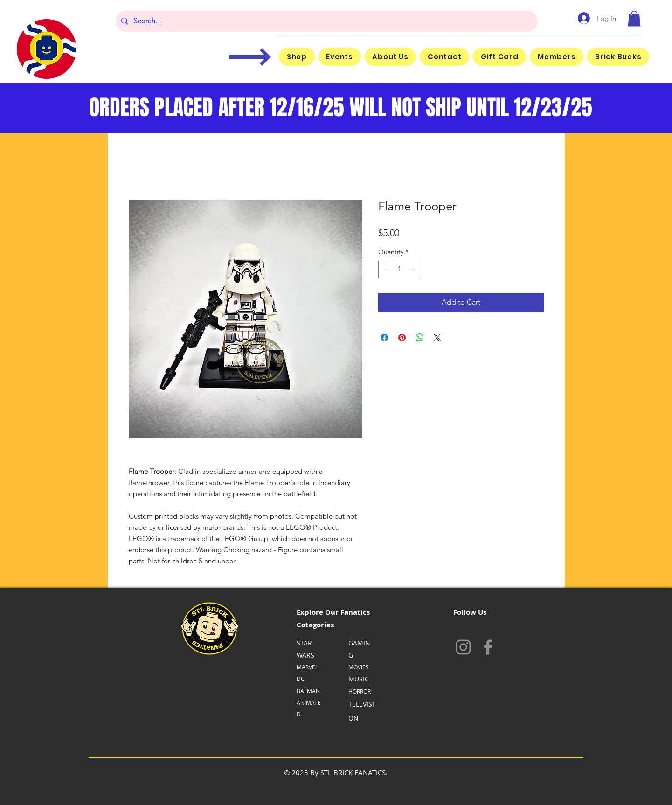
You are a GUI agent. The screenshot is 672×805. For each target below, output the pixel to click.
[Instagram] (463, 647)
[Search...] (326, 21)
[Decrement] (385, 269)
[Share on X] (437, 338)
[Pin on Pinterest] (402, 338)
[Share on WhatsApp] (420, 338)
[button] (634, 18)
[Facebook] (488, 647)
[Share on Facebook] (384, 338)
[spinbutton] (400, 269)
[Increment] (414, 269)
